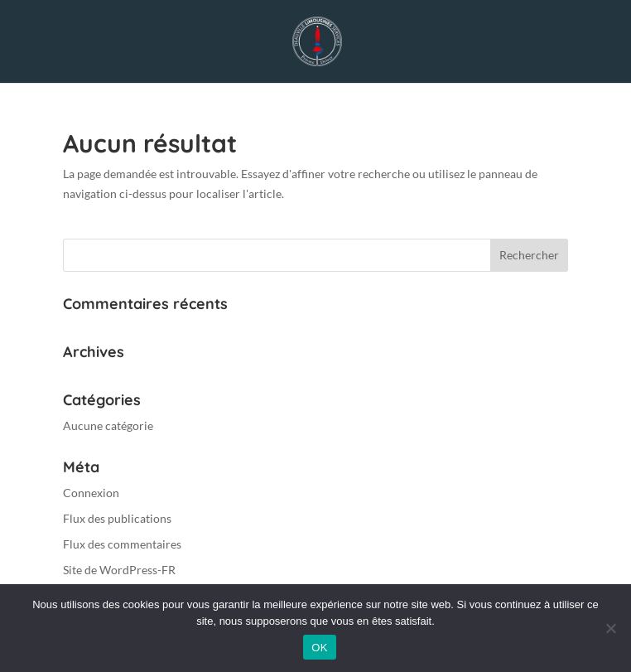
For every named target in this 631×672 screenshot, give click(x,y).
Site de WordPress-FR (119, 570)
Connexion (91, 493)
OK (319, 648)
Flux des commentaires (122, 544)
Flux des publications (117, 518)
